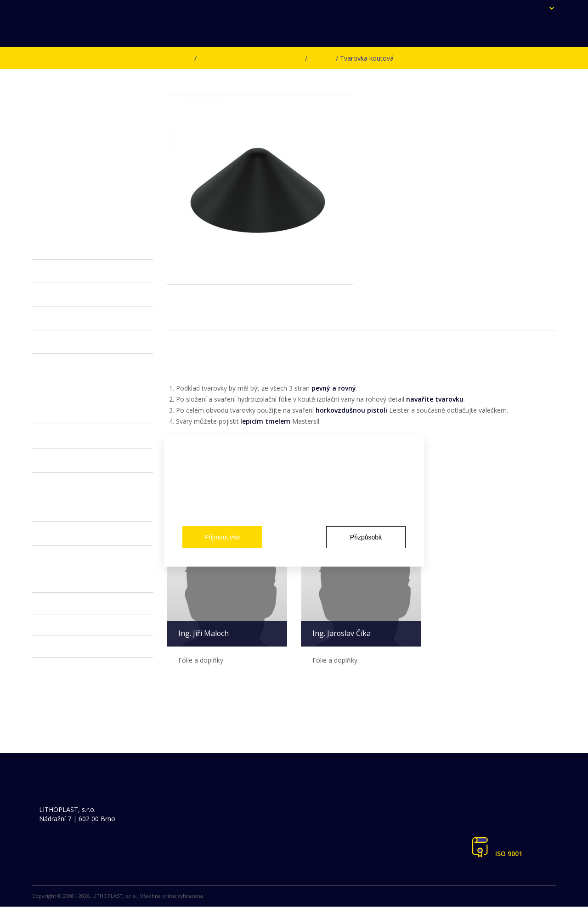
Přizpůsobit (366, 537)
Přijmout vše (222, 537)
